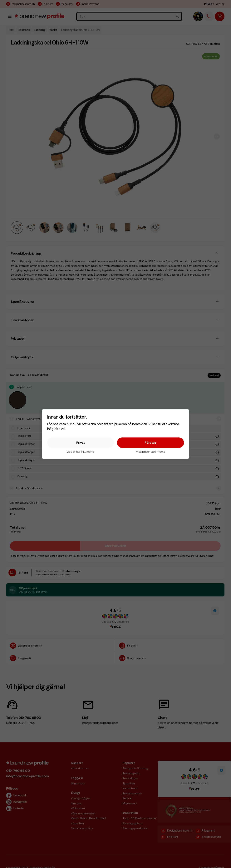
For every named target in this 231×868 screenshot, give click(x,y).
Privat (81, 443)
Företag (150, 443)
